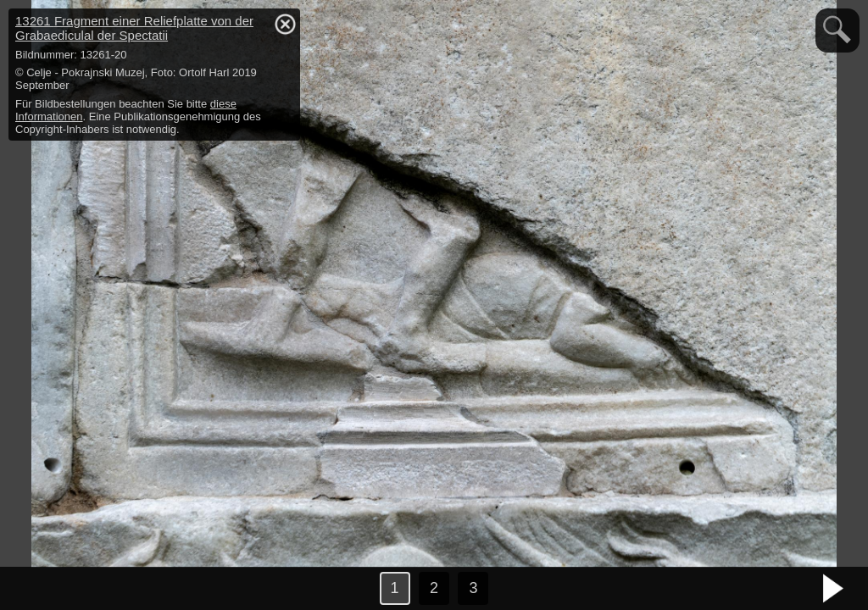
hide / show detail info (285, 24)
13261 (134, 28)
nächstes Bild (834, 589)
